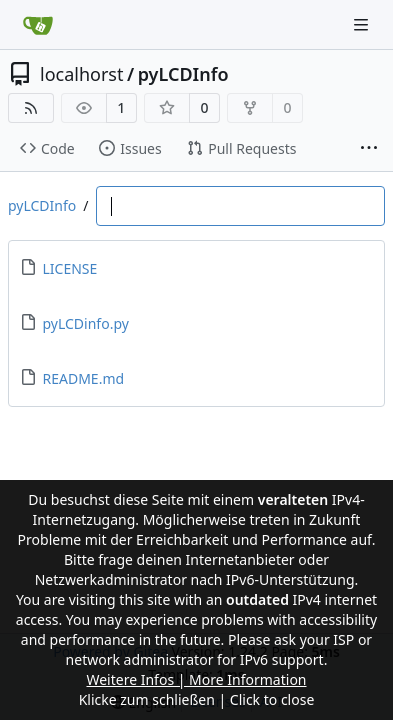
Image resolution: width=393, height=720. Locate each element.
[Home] (38, 25)
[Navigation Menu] (363, 24)
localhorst (81, 74)
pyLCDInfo (183, 74)
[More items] (369, 149)
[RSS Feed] (31, 108)
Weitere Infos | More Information (196, 679)
